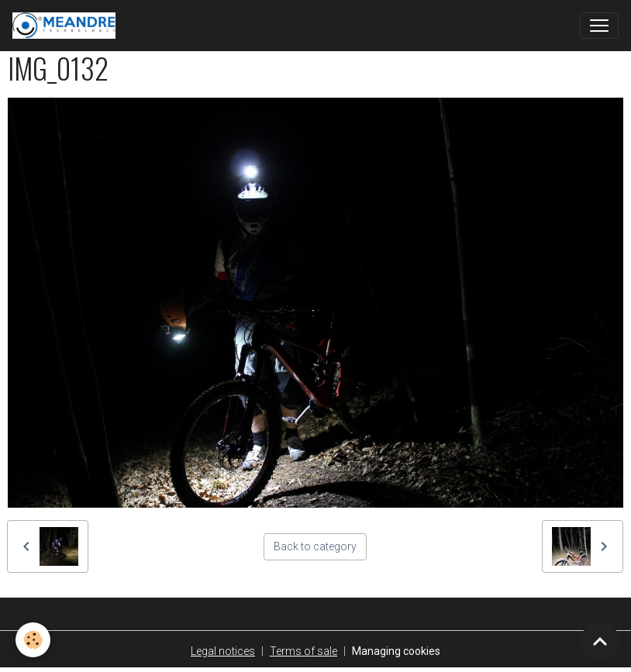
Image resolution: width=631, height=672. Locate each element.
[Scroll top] (600, 641)
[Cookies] (33, 640)
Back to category (315, 546)
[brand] (67, 26)
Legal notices (223, 651)
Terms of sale (303, 651)
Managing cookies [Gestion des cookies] (396, 651)
